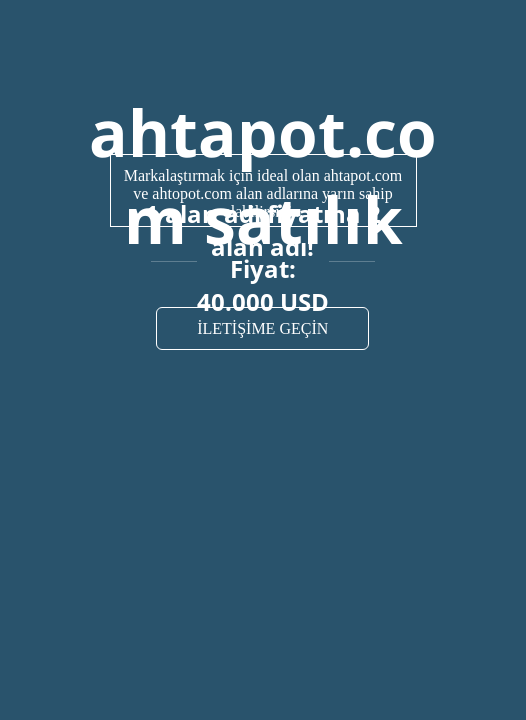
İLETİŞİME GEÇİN (262, 328)
